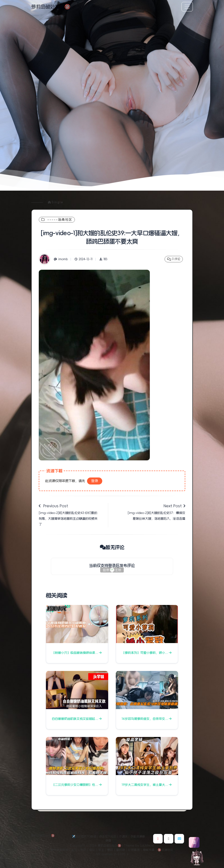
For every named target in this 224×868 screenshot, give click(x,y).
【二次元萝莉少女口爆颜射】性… (77, 785)
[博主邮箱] (179, 839)
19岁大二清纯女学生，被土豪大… (147, 785)
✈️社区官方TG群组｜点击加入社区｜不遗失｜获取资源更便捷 (108, 839)
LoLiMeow (147, 846)
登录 (95, 481)
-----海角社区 (57, 220)
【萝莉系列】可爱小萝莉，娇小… (147, 653)
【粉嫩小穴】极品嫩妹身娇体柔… (77, 653)
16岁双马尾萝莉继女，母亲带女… (147, 719)
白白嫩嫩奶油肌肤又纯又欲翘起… (77, 719)
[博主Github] (169, 839)
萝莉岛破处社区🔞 (51, 7)
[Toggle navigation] (187, 7)
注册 (118, 570)
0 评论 (174, 259)
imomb (61, 259)
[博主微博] (158, 839)
